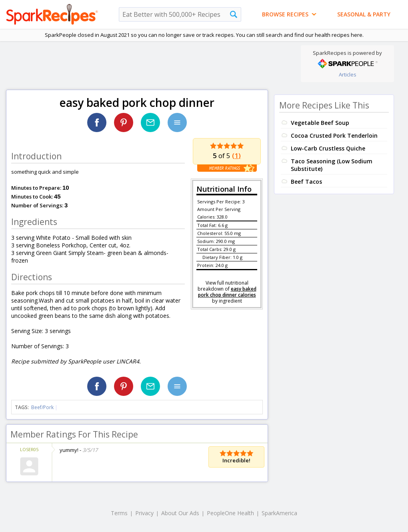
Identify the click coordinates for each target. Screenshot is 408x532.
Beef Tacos (306, 182)
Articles (348, 74)
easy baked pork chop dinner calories (227, 292)
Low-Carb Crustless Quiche (328, 148)
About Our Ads (180, 513)
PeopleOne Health (230, 513)
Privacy (144, 513)
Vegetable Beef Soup (320, 123)
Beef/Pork (42, 407)
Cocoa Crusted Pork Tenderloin (334, 136)
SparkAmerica (279, 513)
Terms (119, 513)
